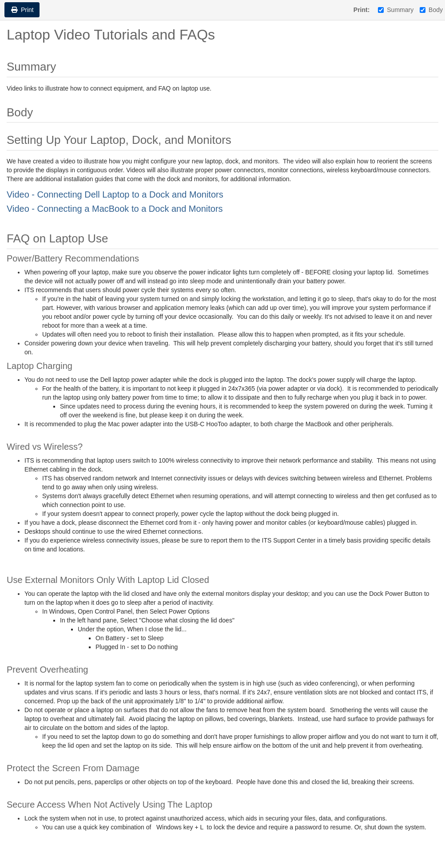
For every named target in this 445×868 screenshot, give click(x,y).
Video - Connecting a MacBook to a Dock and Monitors (115, 209)
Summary (396, 10)
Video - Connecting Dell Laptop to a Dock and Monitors (115, 194)
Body (431, 10)
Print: (362, 10)
